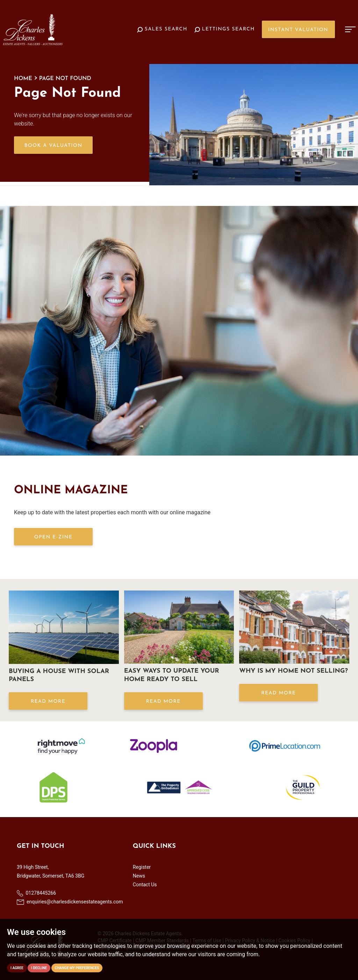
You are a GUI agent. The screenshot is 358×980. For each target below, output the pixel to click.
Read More (48, 702)
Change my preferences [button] (77, 968)
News (139, 876)
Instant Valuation (298, 30)
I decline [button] (39, 968)
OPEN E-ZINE (53, 537)
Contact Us (145, 885)
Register (142, 867)
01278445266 (36, 893)
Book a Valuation (53, 146)
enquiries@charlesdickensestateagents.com (70, 902)
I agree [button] (17, 968)
